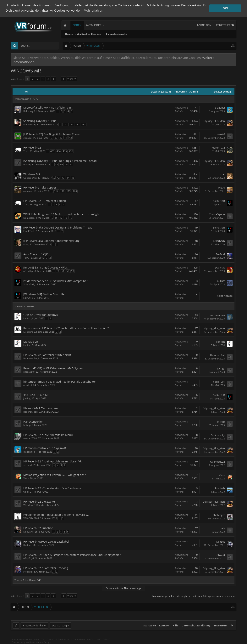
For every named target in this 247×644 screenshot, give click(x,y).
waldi (26, 492)
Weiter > (72, 79)
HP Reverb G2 (32, 147)
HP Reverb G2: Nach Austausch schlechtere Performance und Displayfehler (72, 555)
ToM (26, 258)
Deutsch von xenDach (91, 641)
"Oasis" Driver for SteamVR (41, 315)
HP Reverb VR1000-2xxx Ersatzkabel (46, 542)
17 (61, 218)
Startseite (150, 627)
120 (75, 191)
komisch (220, 488)
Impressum (220, 627)
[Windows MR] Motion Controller (44, 294)
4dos (26, 244)
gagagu (27, 138)
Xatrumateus (217, 315)
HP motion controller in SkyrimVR (45, 448)
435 (65, 151)
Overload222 (217, 462)
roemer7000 (30, 438)
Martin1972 (218, 148)
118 (62, 191)
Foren (78, 25)
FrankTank (29, 231)
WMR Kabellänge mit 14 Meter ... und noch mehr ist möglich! (63, 214)
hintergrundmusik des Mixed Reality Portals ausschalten (60, 382)
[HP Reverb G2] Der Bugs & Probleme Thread (52, 134)
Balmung (28, 111)
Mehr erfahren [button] (93, 11)
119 (69, 191)
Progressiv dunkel (33, 627)
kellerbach (219, 241)
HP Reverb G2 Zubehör (38, 528)
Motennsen (29, 124)
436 (71, 151)
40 (61, 138)
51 (63, 271)
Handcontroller (33, 422)
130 (65, 124)
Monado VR (31, 342)
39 (56, 138)
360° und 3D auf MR (36, 395)
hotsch (27, 164)
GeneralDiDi (30, 178)
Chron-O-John (217, 214)
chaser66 (220, 134)
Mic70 (221, 188)
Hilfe (176, 627)
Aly (223, 528)
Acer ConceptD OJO (36, 254)
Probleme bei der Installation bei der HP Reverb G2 (56, 515)
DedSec (27, 545)
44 (68, 178)
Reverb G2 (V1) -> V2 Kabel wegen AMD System (53, 368)
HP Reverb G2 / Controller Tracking (46, 568)
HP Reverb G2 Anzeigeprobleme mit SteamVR (52, 461)
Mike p (27, 425)
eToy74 (27, 558)
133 (84, 124)
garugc (221, 368)
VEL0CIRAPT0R (31, 518)
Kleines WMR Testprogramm (42, 408)
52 (68, 271)
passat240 (29, 372)
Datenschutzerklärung (196, 627)
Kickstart (28, 332)
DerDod (220, 254)
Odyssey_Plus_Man (214, 121)
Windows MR (32, 174)
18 (66, 218)
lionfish (27, 318)
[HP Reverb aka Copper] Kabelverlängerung (51, 241)
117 (56, 191)
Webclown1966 (32, 505)
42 (70, 138)
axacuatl (28, 191)
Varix (26, 478)
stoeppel (28, 572)
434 (59, 151)
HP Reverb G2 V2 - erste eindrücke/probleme (52, 488)
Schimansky (218, 435)
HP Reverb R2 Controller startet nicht (47, 355)
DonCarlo (28, 532)
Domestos (29, 218)
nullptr (221, 281)
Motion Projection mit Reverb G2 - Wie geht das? (55, 475)
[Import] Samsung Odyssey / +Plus (46, 267)
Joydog (27, 398)
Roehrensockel (31, 412)
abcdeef (28, 385)
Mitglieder (95, 25)
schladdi (28, 465)
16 (56, 218)
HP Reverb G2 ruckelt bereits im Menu (48, 435)
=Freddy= (28, 271)
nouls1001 (219, 382)
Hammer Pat (30, 358)
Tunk (26, 151)
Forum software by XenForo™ (41, 641)
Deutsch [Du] (59, 627)
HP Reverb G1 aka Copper (40, 187)
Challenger (219, 515)
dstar (222, 174)
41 (66, 138)
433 (52, 151)
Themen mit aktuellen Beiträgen (85, 34)
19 (71, 218)
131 (71, 124)
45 (73, 178)
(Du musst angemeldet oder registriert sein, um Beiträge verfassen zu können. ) (194, 596)
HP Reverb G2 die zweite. (39, 502)
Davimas (220, 268)
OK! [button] (225, 8)
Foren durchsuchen (119, 34)
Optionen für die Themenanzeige (124, 588)
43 (63, 178)
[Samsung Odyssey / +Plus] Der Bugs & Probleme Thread (60, 161)
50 (58, 271)
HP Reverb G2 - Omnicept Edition (45, 201)
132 (77, 124)
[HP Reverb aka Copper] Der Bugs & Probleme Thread (58, 227)
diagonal (220, 108)
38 (57, 164)
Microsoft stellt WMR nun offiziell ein (47, 107)
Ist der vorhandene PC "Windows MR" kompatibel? (56, 281)
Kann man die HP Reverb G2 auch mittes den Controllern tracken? (66, 328)
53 (73, 271)
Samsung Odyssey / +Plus (40, 121)
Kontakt (164, 627)
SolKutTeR (219, 201)
